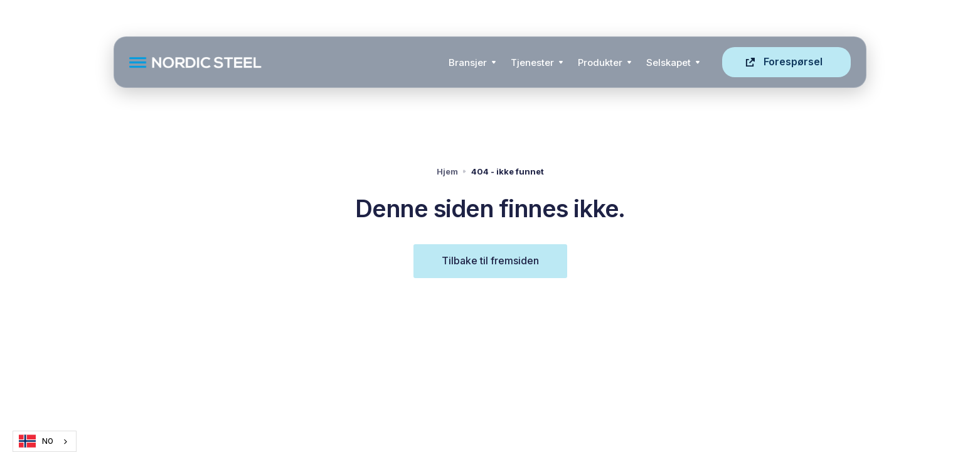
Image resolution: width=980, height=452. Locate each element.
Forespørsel (793, 62)
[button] (472, 62)
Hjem (447, 171)
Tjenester (532, 62)
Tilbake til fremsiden (490, 261)
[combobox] (45, 441)
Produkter (600, 62)
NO (36, 441)
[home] (285, 62)
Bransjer (468, 62)
